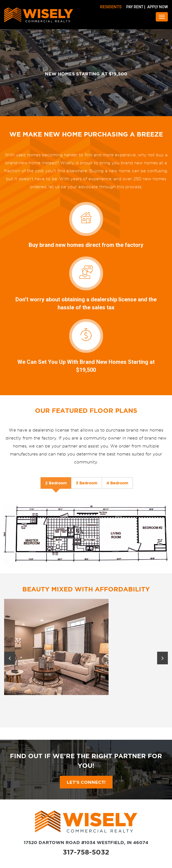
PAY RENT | (136, 7)
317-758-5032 (86, 852)
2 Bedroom (56, 483)
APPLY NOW (158, 7)
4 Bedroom (117, 483)
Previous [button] (10, 658)
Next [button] (162, 658)
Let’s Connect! (86, 782)
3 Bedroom (87, 483)
